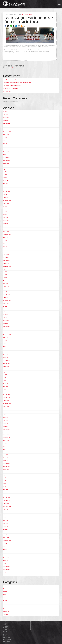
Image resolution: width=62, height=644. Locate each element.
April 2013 (5, 552)
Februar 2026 (6, 117)
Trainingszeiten (8, 640)
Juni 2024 (5, 175)
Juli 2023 (5, 206)
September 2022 (7, 235)
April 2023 (5, 215)
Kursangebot (6, 614)
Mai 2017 (5, 415)
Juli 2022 (5, 240)
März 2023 (5, 217)
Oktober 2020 (6, 298)
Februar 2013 (6, 558)
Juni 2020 (5, 309)
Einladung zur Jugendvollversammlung (12, 85)
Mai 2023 (5, 212)
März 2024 (5, 183)
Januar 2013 (6, 561)
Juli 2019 (5, 340)
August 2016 (6, 441)
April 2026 (5, 112)
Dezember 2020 (7, 292)
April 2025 (5, 146)
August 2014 (6, 509)
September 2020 (7, 300)
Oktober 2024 (6, 163)
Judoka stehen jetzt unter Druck (10, 88)
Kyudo (5, 609)
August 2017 (6, 406)
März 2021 (5, 283)
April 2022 (5, 249)
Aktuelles (5, 592)
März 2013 (5, 555)
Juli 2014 (5, 512)
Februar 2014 (6, 526)
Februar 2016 (6, 458)
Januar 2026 (6, 120)
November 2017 (7, 398)
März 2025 (5, 149)
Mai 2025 (5, 143)
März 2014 (5, 523)
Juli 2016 (5, 443)
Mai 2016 (5, 449)
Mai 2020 (5, 312)
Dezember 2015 (7, 463)
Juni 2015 (5, 481)
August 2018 (6, 372)
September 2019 (7, 335)
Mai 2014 (5, 518)
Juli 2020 (5, 306)
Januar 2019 (6, 358)
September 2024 (7, 166)
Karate (5, 603)
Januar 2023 (6, 223)
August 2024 (6, 169)
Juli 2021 (5, 272)
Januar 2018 (6, 392)
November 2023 (7, 195)
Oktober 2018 (6, 366)
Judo (22, 15)
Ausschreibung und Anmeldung (12, 56)
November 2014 (7, 501)
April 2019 (5, 349)
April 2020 (5, 315)
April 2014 (5, 521)
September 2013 (7, 541)
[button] (6, 26)
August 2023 (6, 203)
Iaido (5, 633)
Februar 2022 (6, 255)
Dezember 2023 (7, 192)
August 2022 (6, 238)
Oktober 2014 (6, 503)
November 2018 (7, 363)
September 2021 (7, 266)
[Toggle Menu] (59, 4)
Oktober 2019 (6, 332)
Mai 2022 (5, 246)
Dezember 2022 (7, 226)
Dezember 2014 (7, 498)
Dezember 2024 (7, 157)
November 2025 (7, 126)
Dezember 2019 (7, 326)
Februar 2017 (6, 423)
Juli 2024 (5, 172)
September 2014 (7, 506)
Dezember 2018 (7, 360)
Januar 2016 (6, 461)
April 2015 (5, 486)
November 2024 (7, 160)
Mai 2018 (5, 381)
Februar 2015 (6, 492)
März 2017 (5, 421)
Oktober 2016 (6, 435)
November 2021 (7, 260)
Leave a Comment (28, 15)
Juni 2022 (5, 243)
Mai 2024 (5, 177)
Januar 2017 (6, 426)
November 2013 (7, 535)
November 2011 (7, 569)
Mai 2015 (5, 483)
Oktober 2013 (6, 538)
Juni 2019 (5, 343)
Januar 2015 (6, 495)
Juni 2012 (5, 564)
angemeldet (11, 68)
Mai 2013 (5, 549)
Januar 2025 (6, 155)
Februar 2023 (6, 220)
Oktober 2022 (6, 232)
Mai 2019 (5, 346)
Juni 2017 (5, 412)
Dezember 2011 (7, 566)
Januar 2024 (6, 189)
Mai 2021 (5, 278)
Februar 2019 (6, 355)
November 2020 (7, 295)
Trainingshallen (8, 641)
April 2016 (5, 452)
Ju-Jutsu (5, 600)
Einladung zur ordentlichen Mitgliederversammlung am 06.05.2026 (18, 83)
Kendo (5, 606)
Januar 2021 (6, 289)
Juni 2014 (5, 515)
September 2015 (7, 472)
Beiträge (6, 643)
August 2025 (6, 135)
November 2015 (7, 466)
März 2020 (5, 318)
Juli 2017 (5, 409)
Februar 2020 (6, 320)
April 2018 (5, 383)
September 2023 (7, 200)
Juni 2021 (5, 275)
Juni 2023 (5, 209)
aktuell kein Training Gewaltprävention (12, 80)
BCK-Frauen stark (7, 91)
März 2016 (5, 455)
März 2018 (5, 386)
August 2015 (6, 475)
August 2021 (6, 269)
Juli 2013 (5, 543)
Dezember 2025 (7, 123)
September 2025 (7, 132)
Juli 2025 (5, 137)
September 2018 (7, 369)
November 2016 (7, 432)
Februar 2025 (6, 152)
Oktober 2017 (6, 400)
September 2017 (7, 403)
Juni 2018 (5, 378)
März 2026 (5, 115)
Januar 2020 (6, 323)
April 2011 (5, 572)
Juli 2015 (5, 478)
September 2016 (7, 438)
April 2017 (5, 418)
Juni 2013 (5, 546)
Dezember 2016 (7, 429)
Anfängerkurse (7, 636)
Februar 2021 (6, 286)
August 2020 (6, 303)
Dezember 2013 (7, 532)
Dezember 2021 (7, 258)
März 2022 (5, 252)
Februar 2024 (6, 186)
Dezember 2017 (7, 395)
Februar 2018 (6, 389)
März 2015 (5, 489)
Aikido (4, 595)
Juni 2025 (5, 140)
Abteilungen (6, 612)
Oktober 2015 (6, 469)
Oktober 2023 (6, 198)
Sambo (5, 589)
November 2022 (7, 229)
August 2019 (6, 338)
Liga (4, 586)
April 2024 (5, 180)
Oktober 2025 (6, 129)
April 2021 (5, 280)
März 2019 (5, 352)
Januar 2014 (6, 529)
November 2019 (7, 329)
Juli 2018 (5, 375)
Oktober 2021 (6, 263)
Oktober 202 (6, 575)
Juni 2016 (5, 446)
